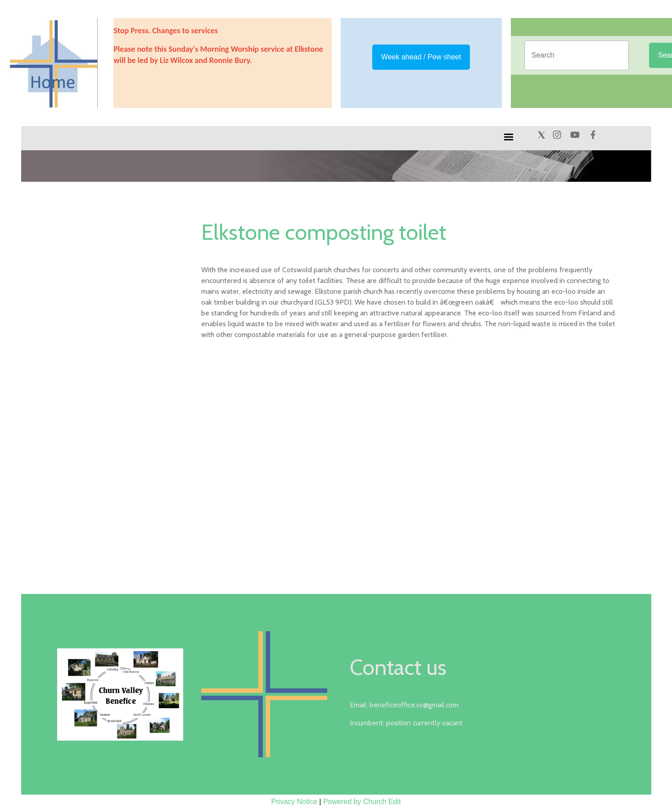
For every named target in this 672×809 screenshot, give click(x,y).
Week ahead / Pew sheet (421, 57)
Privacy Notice (294, 802)
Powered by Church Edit (362, 802)
